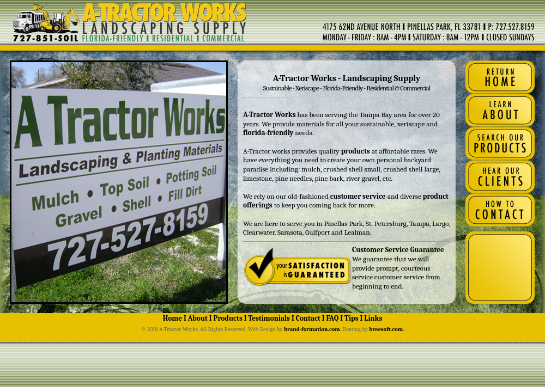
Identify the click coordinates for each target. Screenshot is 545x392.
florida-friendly (268, 133)
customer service (357, 196)
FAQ (332, 318)
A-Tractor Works (270, 115)
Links (373, 318)
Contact (308, 318)
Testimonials (269, 318)
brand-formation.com (312, 329)
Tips (351, 318)
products (356, 151)
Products (228, 318)
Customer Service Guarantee (398, 250)
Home (172, 318)
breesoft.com (386, 329)
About (198, 318)
